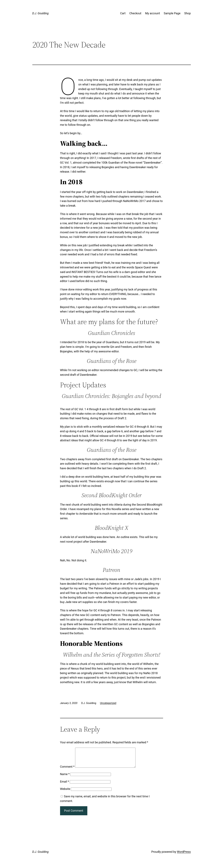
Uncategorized (108, 703)
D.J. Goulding (40, 13)
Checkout (135, 13)
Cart (123, 13)
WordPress (184, 856)
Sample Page (172, 13)
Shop (188, 13)
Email (65, 785)
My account (153, 13)
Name (65, 778)
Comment (67, 770)
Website (65, 793)
